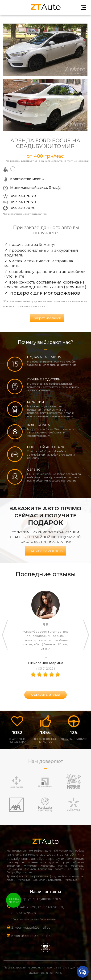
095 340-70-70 (24, 913)
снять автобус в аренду (41, 859)
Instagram (45, 947)
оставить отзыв (45, 695)
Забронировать (45, 551)
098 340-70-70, (24, 907)
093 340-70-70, (52, 907)
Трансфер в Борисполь (27, 876)
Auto (46, 6)
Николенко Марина (46, 663)
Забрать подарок (47, 318)
